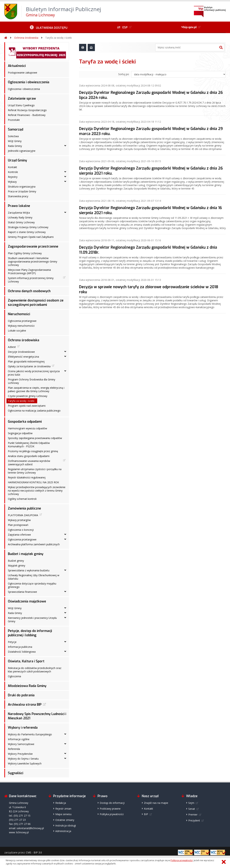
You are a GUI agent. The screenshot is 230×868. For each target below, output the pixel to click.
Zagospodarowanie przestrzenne (33, 246)
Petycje (12, 642)
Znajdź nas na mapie (156, 803)
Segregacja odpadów (20, 433)
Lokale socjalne (17, 331)
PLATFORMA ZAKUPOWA (23, 515)
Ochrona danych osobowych (29, 291)
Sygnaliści (16, 773)
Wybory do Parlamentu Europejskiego (30, 734)
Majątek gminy (17, 566)
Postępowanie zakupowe (23, 73)
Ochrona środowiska (26, 38)
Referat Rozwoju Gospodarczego (27, 110)
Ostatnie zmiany (65, 820)
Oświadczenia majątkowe (27, 601)
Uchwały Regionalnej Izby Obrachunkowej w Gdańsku (34, 577)
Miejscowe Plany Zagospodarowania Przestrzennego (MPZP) (29, 271)
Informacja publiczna (20, 647)
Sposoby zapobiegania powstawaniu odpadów (35, 438)
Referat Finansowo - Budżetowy (27, 115)
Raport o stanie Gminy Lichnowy (27, 232)
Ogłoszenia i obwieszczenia (29, 82)
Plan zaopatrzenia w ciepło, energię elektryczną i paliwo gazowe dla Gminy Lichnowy (36, 389)
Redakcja (61, 803)
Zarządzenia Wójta (19, 213)
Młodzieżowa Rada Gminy (27, 686)
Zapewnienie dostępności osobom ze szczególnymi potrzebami (36, 303)
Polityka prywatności (112, 814)
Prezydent (194, 820)
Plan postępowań (18, 525)
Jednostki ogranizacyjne (22, 151)
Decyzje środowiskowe (21, 352)
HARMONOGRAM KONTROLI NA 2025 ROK (33, 482)
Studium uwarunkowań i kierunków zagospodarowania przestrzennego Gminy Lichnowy (33, 261)
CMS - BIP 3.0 (34, 852)
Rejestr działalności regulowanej (27, 477)
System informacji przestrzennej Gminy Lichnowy (31, 280)
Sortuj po (124, 74)
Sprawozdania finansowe (22, 592)
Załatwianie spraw (22, 99)
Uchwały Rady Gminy (20, 217)
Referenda (14, 749)
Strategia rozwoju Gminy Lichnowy (28, 227)
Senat (192, 809)
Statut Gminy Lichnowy (21, 222)
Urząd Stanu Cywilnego (21, 105)
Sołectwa (13, 136)
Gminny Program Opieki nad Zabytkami (31, 237)
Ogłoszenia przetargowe (22, 321)
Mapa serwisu (63, 814)
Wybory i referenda (23, 728)
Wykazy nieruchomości (21, 326)
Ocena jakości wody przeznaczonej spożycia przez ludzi (34, 373)
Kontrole (13, 172)
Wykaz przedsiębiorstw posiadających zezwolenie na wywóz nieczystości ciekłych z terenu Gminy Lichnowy (37, 491)
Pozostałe (14, 120)
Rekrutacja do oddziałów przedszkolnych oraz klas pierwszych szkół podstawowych (35, 670)
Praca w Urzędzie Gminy (22, 191)
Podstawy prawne (110, 809)
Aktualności (17, 66)
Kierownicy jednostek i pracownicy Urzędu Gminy (32, 620)
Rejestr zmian (63, 809)
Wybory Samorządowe (21, 744)
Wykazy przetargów (19, 520)
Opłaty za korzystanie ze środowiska (29, 366)
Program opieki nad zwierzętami (27, 406)
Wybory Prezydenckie (20, 754)
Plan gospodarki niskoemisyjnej (26, 361)
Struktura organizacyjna (22, 187)
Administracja (63, 831)
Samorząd (16, 129)
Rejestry (13, 177)
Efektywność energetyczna (23, 357)
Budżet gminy (16, 561)
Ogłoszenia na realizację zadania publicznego (34, 411)
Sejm (191, 803)
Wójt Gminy (15, 141)
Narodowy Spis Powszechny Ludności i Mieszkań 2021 (37, 716)
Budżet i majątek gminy (26, 554)
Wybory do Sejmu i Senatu (23, 759)
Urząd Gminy (17, 160)
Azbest (12, 347)
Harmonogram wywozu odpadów (27, 428)
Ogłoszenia (14, 676)
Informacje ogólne (19, 739)
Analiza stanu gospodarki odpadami (29, 456)
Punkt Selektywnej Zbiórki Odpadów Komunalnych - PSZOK (29, 445)
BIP (146, 814)
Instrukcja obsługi (66, 825)
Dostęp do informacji (112, 803)
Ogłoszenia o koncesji (21, 530)
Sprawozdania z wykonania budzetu (29, 570)
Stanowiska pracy (18, 196)
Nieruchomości (19, 314)
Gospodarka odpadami (25, 422)
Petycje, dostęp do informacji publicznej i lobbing (30, 633)
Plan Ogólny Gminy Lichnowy (25, 253)
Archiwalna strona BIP (25, 705)
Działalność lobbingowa (22, 652)
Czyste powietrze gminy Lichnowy (28, 396)
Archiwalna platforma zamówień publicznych (34, 544)
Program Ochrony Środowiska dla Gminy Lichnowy (32, 381)
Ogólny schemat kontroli (22, 499)
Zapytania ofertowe (19, 535)
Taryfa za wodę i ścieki (58, 38)
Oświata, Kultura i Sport (26, 661)
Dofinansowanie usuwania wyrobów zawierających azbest (29, 463)
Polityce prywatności (182, 860)
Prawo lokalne (19, 206)
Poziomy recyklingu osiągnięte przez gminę (33, 451)
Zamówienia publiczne (24, 508)
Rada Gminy (15, 146)
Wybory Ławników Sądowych (25, 763)
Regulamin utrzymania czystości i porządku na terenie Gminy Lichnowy (35, 471)
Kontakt (12, 167)
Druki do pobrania (21, 695)
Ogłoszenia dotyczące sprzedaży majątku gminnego (32, 585)
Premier (193, 815)
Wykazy (12, 182)
